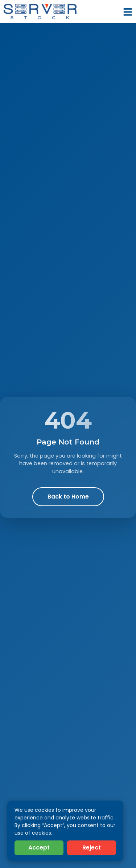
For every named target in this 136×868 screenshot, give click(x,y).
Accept (39, 848)
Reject (92, 848)
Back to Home (68, 497)
